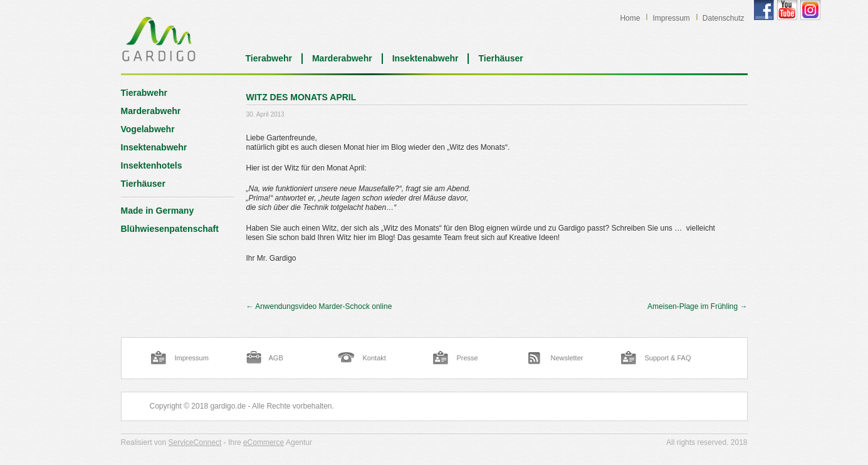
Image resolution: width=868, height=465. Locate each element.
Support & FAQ (668, 358)
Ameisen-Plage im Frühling (697, 306)
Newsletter (567, 358)
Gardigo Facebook (764, 10)
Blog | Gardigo (159, 39)
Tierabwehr (269, 58)
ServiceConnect (195, 442)
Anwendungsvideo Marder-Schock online (319, 306)
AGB (276, 358)
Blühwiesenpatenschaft (170, 229)
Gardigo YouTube (787, 10)
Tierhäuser (500, 58)
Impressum (671, 18)
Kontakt (374, 358)
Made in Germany (158, 211)
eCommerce (264, 442)
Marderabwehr (342, 58)
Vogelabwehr (148, 129)
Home (630, 18)
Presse (468, 358)
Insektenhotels (152, 165)
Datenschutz (724, 18)
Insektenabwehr (426, 58)
